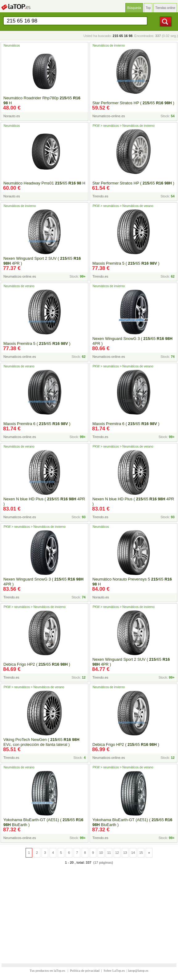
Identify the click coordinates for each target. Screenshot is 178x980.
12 (117, 853)
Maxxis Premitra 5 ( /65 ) (126, 263)
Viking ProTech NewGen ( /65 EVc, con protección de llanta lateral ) (41, 742)
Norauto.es (12, 116)
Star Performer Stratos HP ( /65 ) (133, 103)
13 (125, 853)
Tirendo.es (100, 196)
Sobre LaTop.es (114, 970)
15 (141, 853)
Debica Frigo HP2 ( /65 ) (37, 664)
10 (101, 853)
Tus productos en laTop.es (48, 970)
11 (109, 853)
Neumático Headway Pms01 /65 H (44, 183)
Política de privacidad (85, 970)
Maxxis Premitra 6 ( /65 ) (37, 424)
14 (133, 853)
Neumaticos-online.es (109, 116)
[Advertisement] (89, 910)
